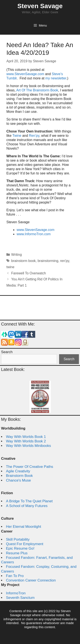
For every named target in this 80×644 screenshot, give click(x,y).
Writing (17, 255)
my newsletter (56, 78)
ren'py (65, 261)
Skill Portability (18, 539)
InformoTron (16, 593)
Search (7, 352)
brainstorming (48, 261)
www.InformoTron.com (34, 234)
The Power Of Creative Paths (30, 467)
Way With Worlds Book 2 (26, 441)
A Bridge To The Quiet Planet (29, 501)
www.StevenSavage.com (26, 74)
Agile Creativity (18, 471)
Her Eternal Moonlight (23, 527)
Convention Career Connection (31, 580)
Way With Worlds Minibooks (28, 446)
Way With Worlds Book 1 (26, 437)
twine (10, 267)
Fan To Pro (15, 576)
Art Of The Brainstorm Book (37, 90)
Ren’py (34, 136)
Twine (17, 136)
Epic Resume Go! (20, 548)
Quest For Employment (25, 544)
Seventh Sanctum (20, 598)
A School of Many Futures (27, 506)
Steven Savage (40, 6)
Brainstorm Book (19, 476)
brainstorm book (24, 261)
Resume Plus (17, 553)
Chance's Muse (18, 480)
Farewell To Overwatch (29, 273)
